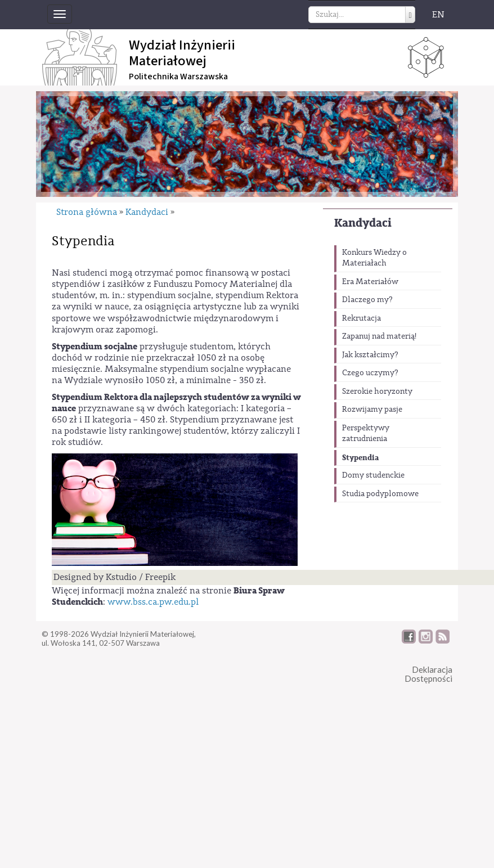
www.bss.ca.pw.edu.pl (153, 614)
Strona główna (87, 212)
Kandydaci (363, 223)
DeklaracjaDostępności (428, 686)
